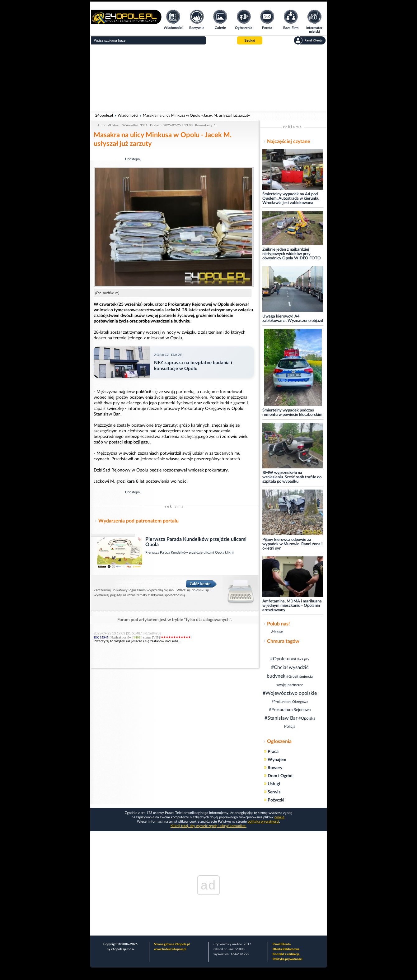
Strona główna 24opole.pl (172, 944)
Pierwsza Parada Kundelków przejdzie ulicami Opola (185, 553)
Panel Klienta (282, 944)
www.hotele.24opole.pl (170, 949)
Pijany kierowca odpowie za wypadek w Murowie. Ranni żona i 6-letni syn (292, 544)
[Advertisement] (208, 78)
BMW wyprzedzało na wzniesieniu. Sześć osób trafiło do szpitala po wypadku (292, 477)
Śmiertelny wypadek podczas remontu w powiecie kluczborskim (292, 413)
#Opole (278, 659)
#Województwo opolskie (290, 693)
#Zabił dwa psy (298, 659)
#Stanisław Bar (281, 718)
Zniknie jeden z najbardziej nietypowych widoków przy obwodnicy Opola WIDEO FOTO (292, 254)
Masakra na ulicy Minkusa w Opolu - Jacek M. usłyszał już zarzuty (196, 115)
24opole (277, 632)
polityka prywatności (263, 822)
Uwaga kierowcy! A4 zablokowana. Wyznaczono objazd (293, 319)
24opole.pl (104, 115)
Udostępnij (133, 159)
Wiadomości (128, 115)
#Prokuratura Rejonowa (290, 710)
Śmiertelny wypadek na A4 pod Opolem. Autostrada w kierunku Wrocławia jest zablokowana (291, 199)
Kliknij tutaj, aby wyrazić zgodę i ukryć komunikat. (208, 826)
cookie (279, 817)
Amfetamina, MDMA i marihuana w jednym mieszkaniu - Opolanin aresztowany (292, 606)
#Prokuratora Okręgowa (290, 702)
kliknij (230, 553)
